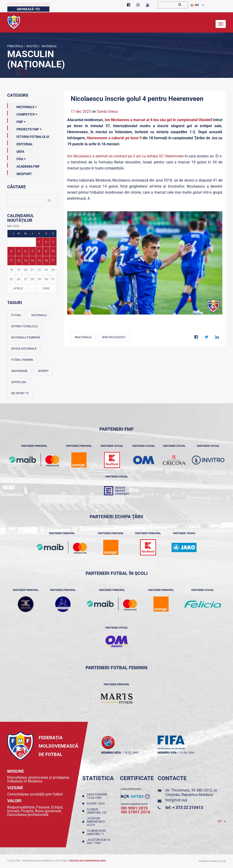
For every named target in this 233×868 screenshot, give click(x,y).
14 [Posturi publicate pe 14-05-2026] (32, 261)
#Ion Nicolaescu (114, 337)
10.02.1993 (131, 753)
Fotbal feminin (22, 360)
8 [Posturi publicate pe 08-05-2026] (39, 251)
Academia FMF (23, 166)
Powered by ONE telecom (212, 861)
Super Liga (19, 382)
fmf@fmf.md (176, 800)
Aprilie (18, 288)
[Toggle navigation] (221, 24)
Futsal (16, 315)
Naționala (39, 315)
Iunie (46, 288)
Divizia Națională (24, 349)
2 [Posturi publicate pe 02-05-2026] (46, 242)
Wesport (20, 173)
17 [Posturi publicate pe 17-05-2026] (53, 261)
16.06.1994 (187, 753)
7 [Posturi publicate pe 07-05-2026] (32, 251)
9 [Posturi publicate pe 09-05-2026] (46, 251)
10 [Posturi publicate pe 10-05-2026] (53, 251)
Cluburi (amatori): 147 (98, 811)
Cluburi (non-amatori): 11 (97, 832)
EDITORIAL (20, 143)
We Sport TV (20, 393)
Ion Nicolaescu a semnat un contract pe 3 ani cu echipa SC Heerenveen (125, 156)
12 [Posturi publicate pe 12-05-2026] (19, 261)
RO (195, 5)
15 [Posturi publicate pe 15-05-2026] (39, 261)
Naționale (49, 46)
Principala (15, 46)
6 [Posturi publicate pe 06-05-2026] (25, 251)
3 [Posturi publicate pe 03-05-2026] (53, 242)
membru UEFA (111, 753)
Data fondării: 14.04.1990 (97, 796)
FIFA (16, 158)
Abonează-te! (28, 9)
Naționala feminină (26, 338)
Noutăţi (32, 46)
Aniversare (19, 371)
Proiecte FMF (24, 128)
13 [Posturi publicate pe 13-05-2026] (26, 261)
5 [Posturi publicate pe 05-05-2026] (19, 251)
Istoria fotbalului (24, 326)
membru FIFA (167, 753)
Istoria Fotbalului (28, 136)
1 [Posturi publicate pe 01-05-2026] (39, 242)
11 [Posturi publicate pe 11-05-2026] (11, 261)
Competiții (22, 113)
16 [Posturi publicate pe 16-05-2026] (46, 261)
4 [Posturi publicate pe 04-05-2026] (11, 251)
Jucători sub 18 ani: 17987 (98, 841)
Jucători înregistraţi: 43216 (96, 822)
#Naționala (83, 337)
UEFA (16, 151)
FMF (16, 121)
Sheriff (43, 371)
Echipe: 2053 (97, 804)
